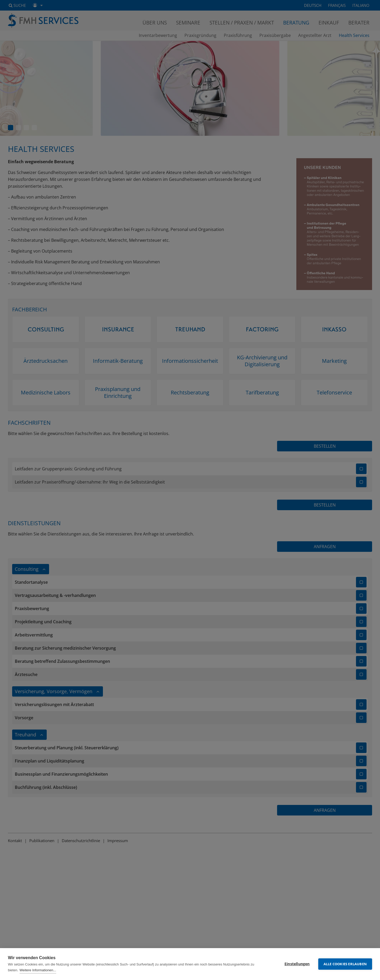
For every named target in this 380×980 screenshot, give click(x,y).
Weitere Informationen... (38, 970)
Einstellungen (297, 964)
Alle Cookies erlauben (345, 964)
